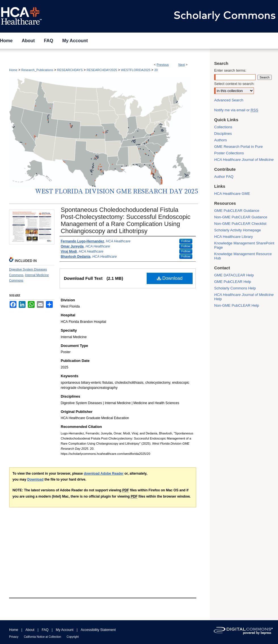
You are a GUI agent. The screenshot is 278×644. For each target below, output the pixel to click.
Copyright (73, 637)
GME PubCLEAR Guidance (237, 211)
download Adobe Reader (104, 474)
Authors (221, 140)
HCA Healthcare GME (232, 194)
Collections (223, 127)
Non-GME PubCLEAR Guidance (241, 217)
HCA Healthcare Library (234, 237)
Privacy (14, 637)
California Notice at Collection (42, 637)
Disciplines (223, 134)
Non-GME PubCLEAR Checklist (240, 224)
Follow (186, 241)
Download (170, 278)
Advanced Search (229, 100)
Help (244, 297)
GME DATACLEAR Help (234, 275)
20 (156, 70)
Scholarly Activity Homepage (238, 230)
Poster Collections (229, 153)
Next (182, 65)
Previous (163, 65)
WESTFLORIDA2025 (136, 70)
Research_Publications (37, 70)
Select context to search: (234, 84)
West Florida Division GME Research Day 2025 (116, 191)
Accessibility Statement (98, 630)
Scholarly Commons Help (235, 288)
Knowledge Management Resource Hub (243, 256)
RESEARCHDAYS (70, 70)
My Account (65, 630)
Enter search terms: (230, 70)
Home (13, 70)
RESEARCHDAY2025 (102, 70)
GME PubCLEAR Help (233, 282)
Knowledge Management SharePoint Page (244, 245)
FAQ (45, 630)
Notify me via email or (236, 110)
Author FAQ (224, 177)
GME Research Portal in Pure (238, 147)
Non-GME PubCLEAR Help (237, 305)
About (30, 630)
